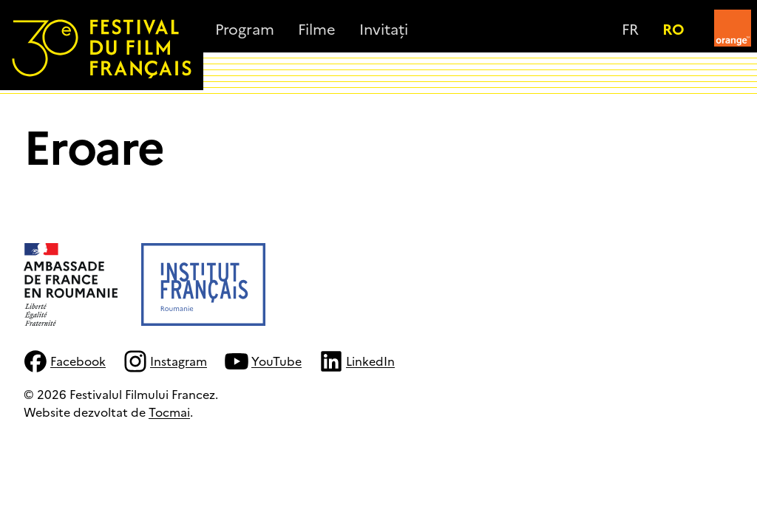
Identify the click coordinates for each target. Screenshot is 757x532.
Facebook (65, 361)
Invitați (384, 28)
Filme (317, 28)
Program (245, 28)
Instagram (165, 361)
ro (673, 28)
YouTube (263, 361)
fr (630, 28)
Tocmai (169, 412)
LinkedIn (357, 361)
